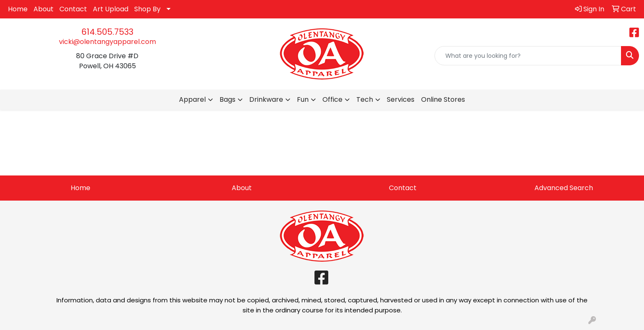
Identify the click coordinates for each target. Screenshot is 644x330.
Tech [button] (365, 99)
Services (401, 99)
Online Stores (443, 99)
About (43, 9)
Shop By (147, 9)
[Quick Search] (528, 56)
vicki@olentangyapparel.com (107, 42)
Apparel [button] (192, 99)
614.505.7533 (107, 32)
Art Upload (111, 9)
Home (18, 9)
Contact (73, 9)
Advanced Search (564, 188)
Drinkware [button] (266, 99)
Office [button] (332, 99)
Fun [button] (303, 99)
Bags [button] (227, 99)
